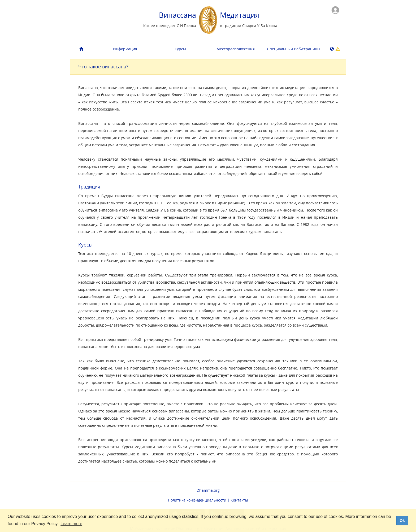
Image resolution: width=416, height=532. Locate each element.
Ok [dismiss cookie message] (402, 521)
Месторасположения (236, 49)
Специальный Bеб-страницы (293, 49)
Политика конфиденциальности (197, 500)
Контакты (239, 500)
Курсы (180, 49)
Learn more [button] (71, 524)
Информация (125, 49)
